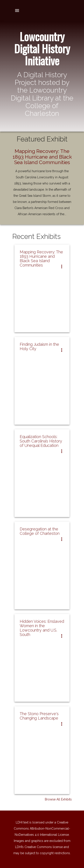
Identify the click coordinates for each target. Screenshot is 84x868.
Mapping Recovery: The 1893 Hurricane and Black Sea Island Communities (42, 157)
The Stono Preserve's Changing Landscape (39, 716)
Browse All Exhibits (58, 799)
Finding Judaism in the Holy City (39, 346)
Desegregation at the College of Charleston (40, 531)
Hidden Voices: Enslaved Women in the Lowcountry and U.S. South (42, 628)
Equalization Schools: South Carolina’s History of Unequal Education (41, 441)
